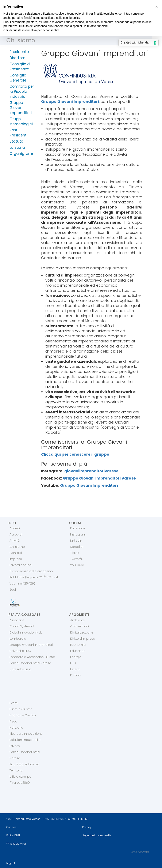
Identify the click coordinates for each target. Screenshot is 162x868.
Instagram (78, 534)
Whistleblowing (16, 844)
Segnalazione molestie (97, 835)
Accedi (15, 528)
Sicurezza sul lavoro (24, 764)
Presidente (19, 52)
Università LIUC (20, 651)
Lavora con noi (21, 565)
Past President (18, 133)
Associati (16, 534)
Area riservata (140, 852)
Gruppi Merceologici (21, 121)
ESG (73, 663)
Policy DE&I (13, 835)
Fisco (13, 721)
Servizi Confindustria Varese (30, 663)
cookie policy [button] (71, 18)
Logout (11, 863)
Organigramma (22, 154)
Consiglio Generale (18, 78)
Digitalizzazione (82, 632)
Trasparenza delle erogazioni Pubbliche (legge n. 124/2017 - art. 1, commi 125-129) (34, 577)
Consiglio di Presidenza (20, 67)
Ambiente (78, 620)
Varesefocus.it (20, 669)
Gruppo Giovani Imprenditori (21, 108)
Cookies (11, 827)
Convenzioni (80, 626)
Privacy (87, 827)
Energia (76, 657)
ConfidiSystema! (22, 626)
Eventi (14, 703)
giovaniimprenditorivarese (91, 471)
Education (78, 651)
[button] (157, 7)
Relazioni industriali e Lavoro (25, 743)
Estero (75, 669)
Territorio (16, 770)
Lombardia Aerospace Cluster (32, 657)
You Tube (77, 565)
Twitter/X (76, 559)
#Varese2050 (20, 783)
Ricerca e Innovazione (26, 734)
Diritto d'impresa (83, 639)
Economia (78, 645)
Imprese (16, 559)
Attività (15, 541)
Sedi (13, 590)
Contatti (16, 553)
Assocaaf (17, 620)
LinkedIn (76, 541)
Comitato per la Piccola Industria (22, 91)
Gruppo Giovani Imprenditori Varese (99, 478)
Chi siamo (21, 40)
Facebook (78, 528)
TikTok (75, 553)
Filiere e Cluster (21, 709)
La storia (17, 147)
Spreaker (77, 547)
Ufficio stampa (20, 777)
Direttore (17, 58)
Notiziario (16, 728)
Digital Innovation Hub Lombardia (26, 636)
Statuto (16, 141)
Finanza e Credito (23, 715)
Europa (76, 675)
